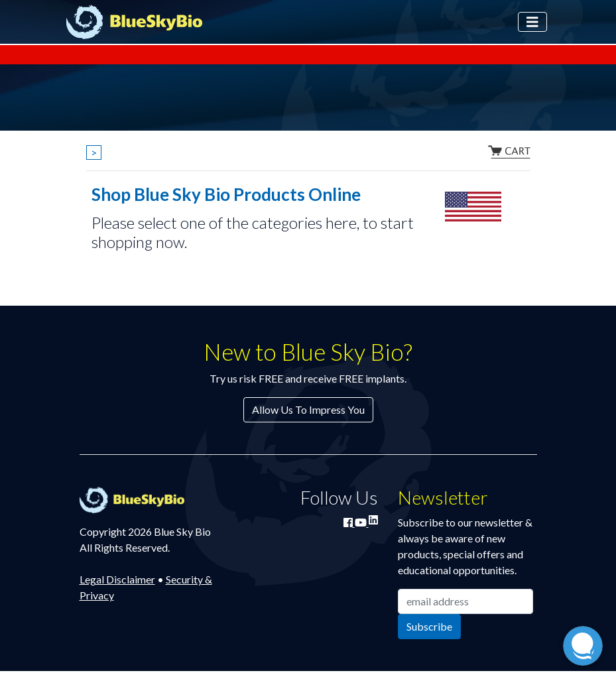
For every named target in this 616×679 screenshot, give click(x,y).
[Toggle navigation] (532, 22)
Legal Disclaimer (117, 579)
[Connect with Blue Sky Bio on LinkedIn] (373, 520)
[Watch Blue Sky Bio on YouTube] (362, 522)
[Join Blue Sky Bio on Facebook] (349, 522)
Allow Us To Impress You (308, 409)
